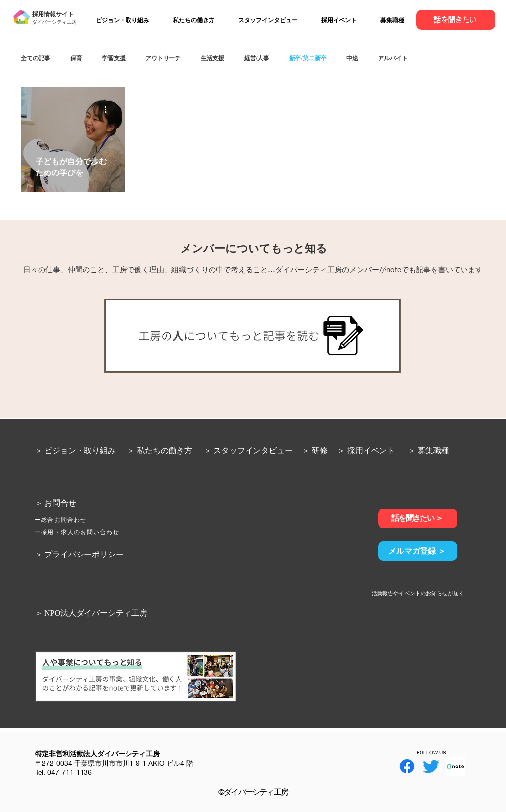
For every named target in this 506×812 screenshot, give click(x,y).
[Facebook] (407, 766)
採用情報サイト (53, 14)
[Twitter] (431, 766)
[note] (455, 766)
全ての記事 (36, 58)
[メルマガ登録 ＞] (418, 551)
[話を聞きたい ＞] (418, 518)
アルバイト (393, 58)
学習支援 (114, 58)
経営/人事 (257, 58)
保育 (76, 58)
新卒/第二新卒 (308, 58)
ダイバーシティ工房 (54, 22)
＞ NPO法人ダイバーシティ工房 (91, 613)
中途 (352, 58)
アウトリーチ (163, 58)
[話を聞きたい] (456, 20)
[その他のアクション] (109, 109)
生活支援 (212, 58)
